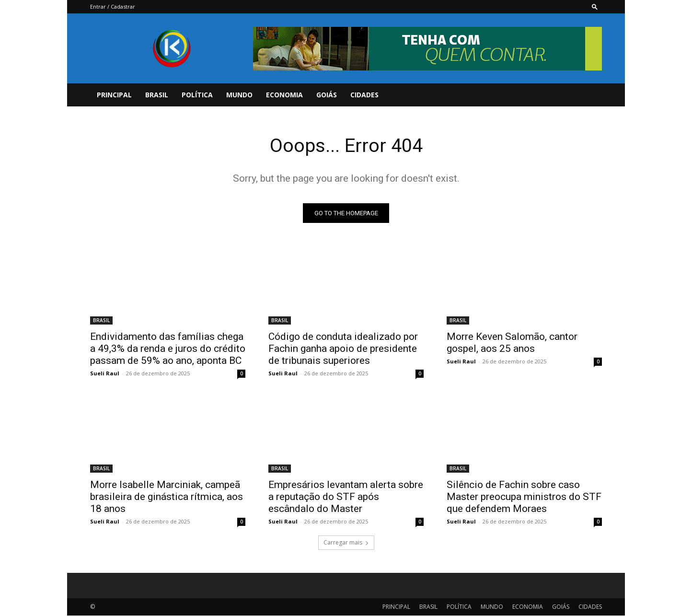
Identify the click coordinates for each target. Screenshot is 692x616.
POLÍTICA (197, 95)
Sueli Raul (105, 374)
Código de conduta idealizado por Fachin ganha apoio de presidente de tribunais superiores (343, 349)
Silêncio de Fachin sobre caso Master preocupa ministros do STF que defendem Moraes (524, 497)
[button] (595, 6)
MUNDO (239, 95)
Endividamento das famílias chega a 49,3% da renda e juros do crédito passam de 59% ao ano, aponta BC (168, 349)
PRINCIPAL (114, 95)
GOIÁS (327, 95)
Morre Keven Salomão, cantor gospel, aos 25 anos (512, 343)
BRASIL (157, 95)
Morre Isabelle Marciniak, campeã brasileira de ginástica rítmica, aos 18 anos (167, 497)
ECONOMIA (284, 95)
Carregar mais (346, 543)
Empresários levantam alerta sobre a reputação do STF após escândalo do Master (346, 497)
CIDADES (364, 95)
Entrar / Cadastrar (113, 6)
